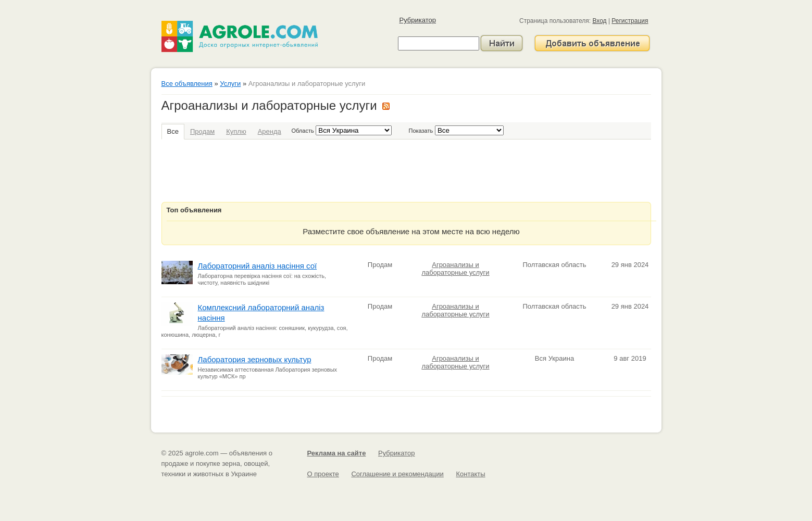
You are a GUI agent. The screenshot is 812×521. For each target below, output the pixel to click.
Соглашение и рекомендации (397, 474)
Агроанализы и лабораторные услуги (455, 269)
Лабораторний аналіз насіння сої (258, 266)
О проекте (323, 474)
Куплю (236, 131)
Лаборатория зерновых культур (255, 359)
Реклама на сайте (337, 453)
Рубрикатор (418, 20)
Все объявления (187, 84)
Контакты (470, 474)
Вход (599, 21)
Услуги (230, 84)
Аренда (270, 131)
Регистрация (630, 21)
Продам (202, 131)
